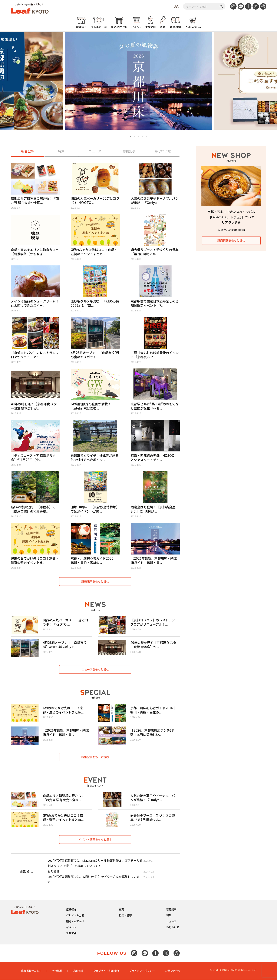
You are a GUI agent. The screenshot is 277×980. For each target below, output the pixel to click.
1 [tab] (131, 136)
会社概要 (57, 971)
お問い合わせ (173, 971)
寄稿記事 (129, 151)
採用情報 (78, 971)
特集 (61, 151)
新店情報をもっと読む (231, 240)
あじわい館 (163, 151)
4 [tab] (142, 136)
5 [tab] (146, 136)
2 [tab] (135, 136)
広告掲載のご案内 (31, 971)
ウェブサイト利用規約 (106, 971)
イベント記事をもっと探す (95, 840)
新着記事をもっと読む (95, 581)
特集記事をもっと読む (95, 757)
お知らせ (53, 871)
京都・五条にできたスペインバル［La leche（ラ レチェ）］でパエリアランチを (231, 217)
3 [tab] (138, 136)
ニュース (95, 151)
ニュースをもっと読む (95, 669)
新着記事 (27, 151)
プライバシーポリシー (142, 971)
